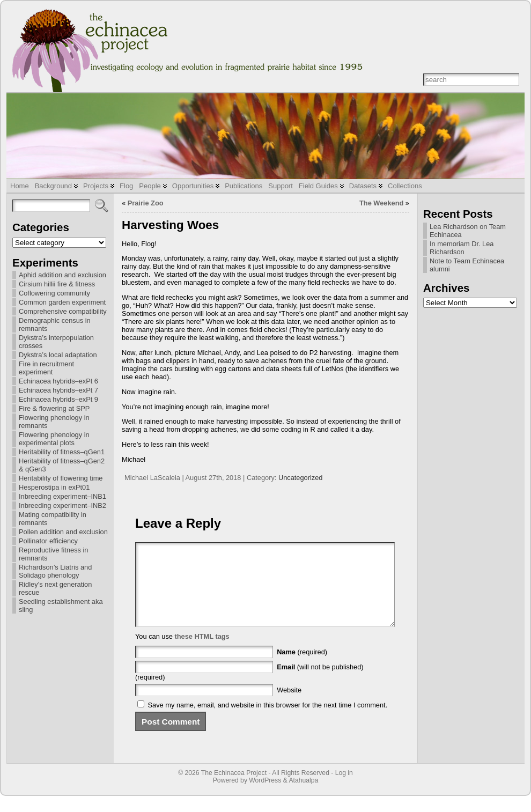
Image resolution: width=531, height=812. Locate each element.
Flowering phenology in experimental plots (54, 439)
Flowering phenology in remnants (54, 422)
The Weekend (381, 203)
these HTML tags (202, 652)
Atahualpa (303, 796)
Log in (344, 789)
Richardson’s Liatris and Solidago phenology (55, 571)
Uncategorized (301, 478)
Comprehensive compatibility (63, 311)
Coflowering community (54, 293)
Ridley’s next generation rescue (55, 588)
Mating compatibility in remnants (53, 519)
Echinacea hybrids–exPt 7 (58, 390)
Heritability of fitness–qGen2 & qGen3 (62, 465)
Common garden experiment (62, 302)
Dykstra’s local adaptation (58, 355)
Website (289, 706)
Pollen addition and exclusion (63, 532)
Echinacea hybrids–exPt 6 (58, 381)
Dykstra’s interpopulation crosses (56, 342)
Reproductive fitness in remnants (53, 554)
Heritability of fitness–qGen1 (62, 452)
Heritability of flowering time (61, 478)
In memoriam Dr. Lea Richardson (462, 248)
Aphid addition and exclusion (62, 275)
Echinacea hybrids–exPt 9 (58, 399)
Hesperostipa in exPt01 (54, 487)
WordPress (265, 796)
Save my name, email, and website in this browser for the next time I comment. (268, 721)
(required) (302, 668)
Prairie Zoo (146, 203)
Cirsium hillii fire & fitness (57, 284)
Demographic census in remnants (55, 324)
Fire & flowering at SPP (54, 408)
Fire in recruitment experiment (46, 368)
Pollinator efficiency (48, 541)
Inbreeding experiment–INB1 (62, 496)
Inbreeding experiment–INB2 (62, 505)
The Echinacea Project (234, 789)
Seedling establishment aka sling (61, 606)
